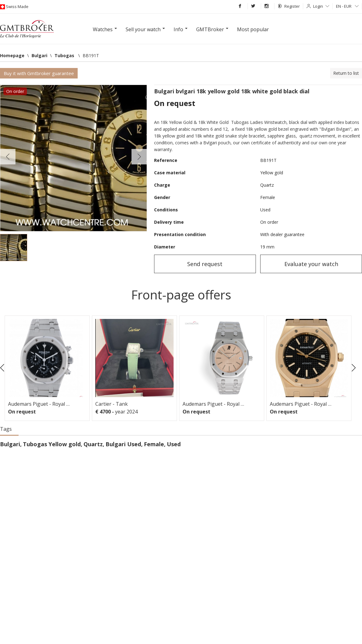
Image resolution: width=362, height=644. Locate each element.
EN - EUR (347, 6)
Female (154, 444)
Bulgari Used (123, 444)
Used (174, 444)
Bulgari (10, 444)
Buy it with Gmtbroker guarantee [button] (39, 73)
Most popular (253, 29)
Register (289, 6)
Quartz (93, 444)
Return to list (346, 73)
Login (321, 6)
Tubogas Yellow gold (52, 444)
